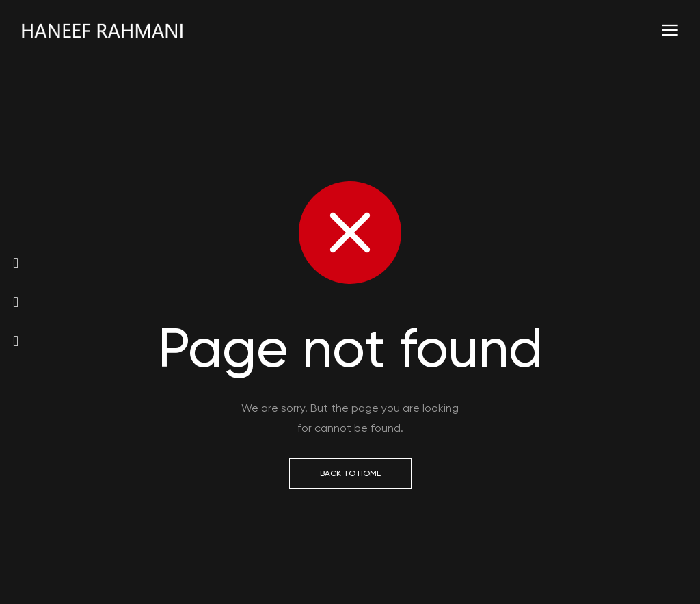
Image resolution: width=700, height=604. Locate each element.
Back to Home (350, 473)
